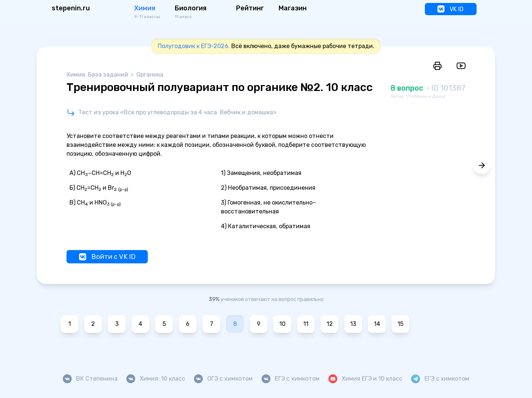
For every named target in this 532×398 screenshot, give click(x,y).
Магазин (293, 8)
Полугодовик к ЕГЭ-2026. (194, 46)
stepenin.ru (71, 8)
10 (282, 324)
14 (377, 324)
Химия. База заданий (98, 75)
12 (330, 324)
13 (353, 324)
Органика (150, 75)
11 (306, 324)
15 (400, 324)
